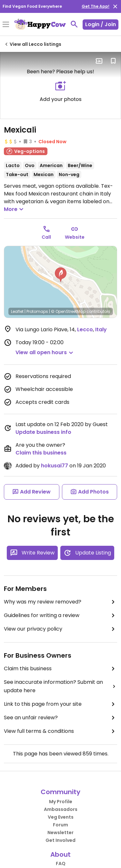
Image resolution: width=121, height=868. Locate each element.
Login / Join (101, 24)
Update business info (43, 432)
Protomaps (37, 311)
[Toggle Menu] (6, 25)
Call (46, 237)
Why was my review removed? (60, 602)
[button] (61, 275)
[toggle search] (74, 24)
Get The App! (96, 6)
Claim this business (41, 453)
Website (75, 237)
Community (60, 792)
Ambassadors (61, 809)
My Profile (61, 802)
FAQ (61, 863)
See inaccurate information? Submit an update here (60, 686)
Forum (60, 825)
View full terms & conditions (60, 731)
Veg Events (61, 817)
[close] (115, 6)
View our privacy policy (60, 629)
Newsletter (60, 833)
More (15, 209)
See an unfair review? (60, 718)
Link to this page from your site (60, 704)
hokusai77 (55, 466)
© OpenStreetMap (68, 311)
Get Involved (60, 840)
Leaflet (17, 311)
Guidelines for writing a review (60, 615)
